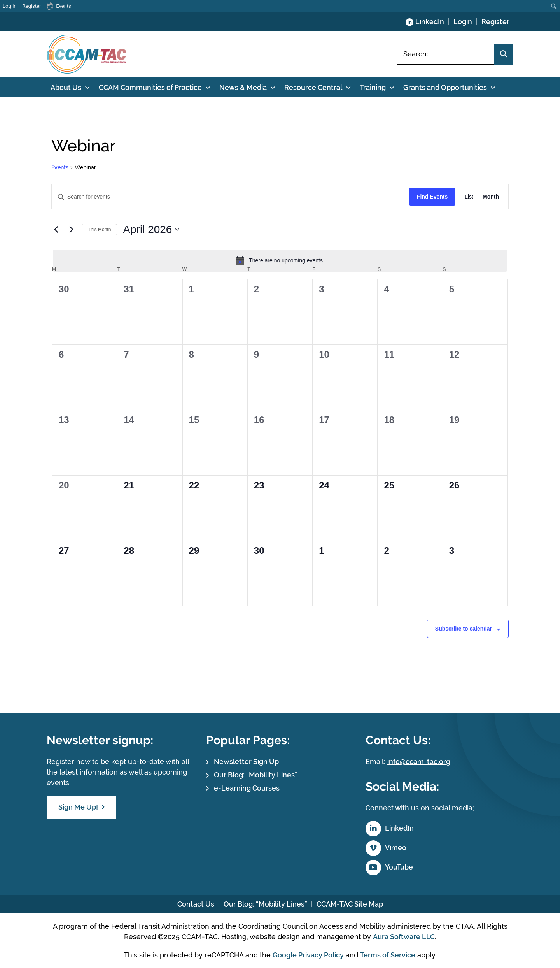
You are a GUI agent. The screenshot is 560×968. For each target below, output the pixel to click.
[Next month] (71, 230)
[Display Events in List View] (469, 197)
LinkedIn (430, 22)
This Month (99, 230)
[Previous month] (56, 230)
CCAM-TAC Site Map (350, 904)
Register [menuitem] (32, 6)
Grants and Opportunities (445, 87)
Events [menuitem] (59, 6)
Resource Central (313, 87)
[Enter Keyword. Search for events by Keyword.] (230, 197)
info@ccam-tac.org (419, 762)
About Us (66, 87)
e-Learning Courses (247, 788)
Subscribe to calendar (464, 629)
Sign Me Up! (78, 807)
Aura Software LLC (404, 937)
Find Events (432, 197)
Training (373, 87)
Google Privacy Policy (308, 955)
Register (495, 22)
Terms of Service (388, 955)
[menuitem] (554, 6)
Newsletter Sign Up (246, 762)
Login (463, 22)
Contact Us (196, 904)
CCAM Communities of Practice (150, 87)
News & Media (243, 87)
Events (60, 167)
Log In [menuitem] (10, 6)
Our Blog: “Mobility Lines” (256, 775)
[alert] (280, 261)
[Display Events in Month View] (491, 197)
